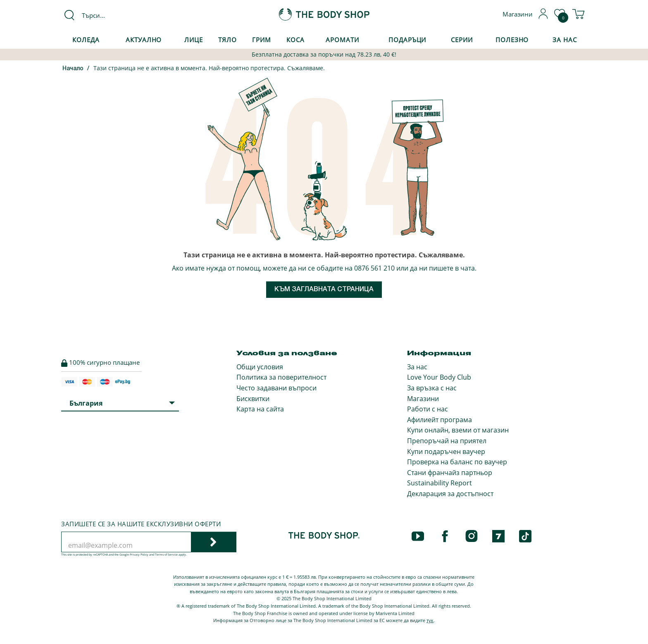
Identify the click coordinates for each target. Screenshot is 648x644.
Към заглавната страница (324, 290)
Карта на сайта (260, 409)
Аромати (342, 40)
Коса (295, 40)
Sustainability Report (440, 483)
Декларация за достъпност (450, 494)
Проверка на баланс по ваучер (457, 462)
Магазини (423, 399)
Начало (73, 69)
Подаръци (407, 40)
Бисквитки (253, 399)
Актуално (144, 40)
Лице (194, 40)
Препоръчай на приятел (447, 441)
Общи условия (260, 367)
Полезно (512, 40)
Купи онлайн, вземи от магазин (458, 430)
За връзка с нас (432, 388)
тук (430, 620)
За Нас (565, 40)
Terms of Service (166, 555)
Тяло (228, 40)
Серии (462, 40)
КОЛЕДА (86, 40)
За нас (417, 367)
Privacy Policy (139, 555)
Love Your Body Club (439, 377)
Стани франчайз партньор (450, 473)
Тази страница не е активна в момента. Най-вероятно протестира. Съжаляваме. (209, 68)
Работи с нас (428, 409)
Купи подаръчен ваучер (446, 452)
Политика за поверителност (281, 377)
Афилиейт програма (440, 420)
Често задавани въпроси (276, 388)
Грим (262, 40)
